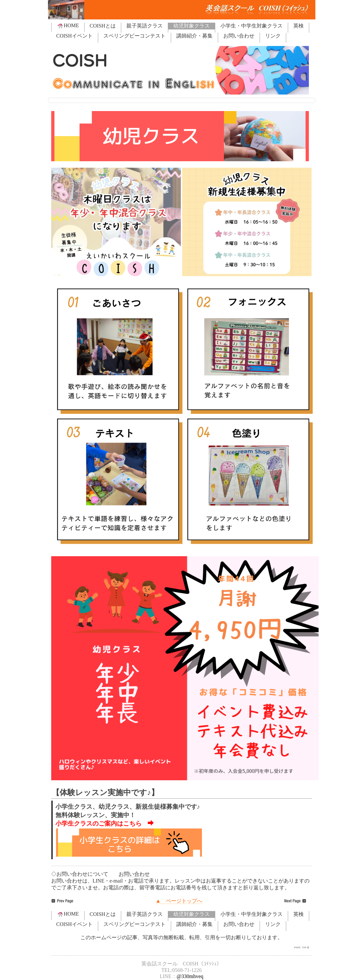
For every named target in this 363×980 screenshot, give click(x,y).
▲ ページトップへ (179, 901)
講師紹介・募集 (194, 36)
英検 (299, 26)
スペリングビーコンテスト (135, 36)
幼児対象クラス (192, 26)
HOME (68, 26)
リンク (273, 36)
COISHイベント (75, 36)
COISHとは (103, 26)
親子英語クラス (145, 26)
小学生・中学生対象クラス (252, 26)
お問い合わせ (239, 36)
